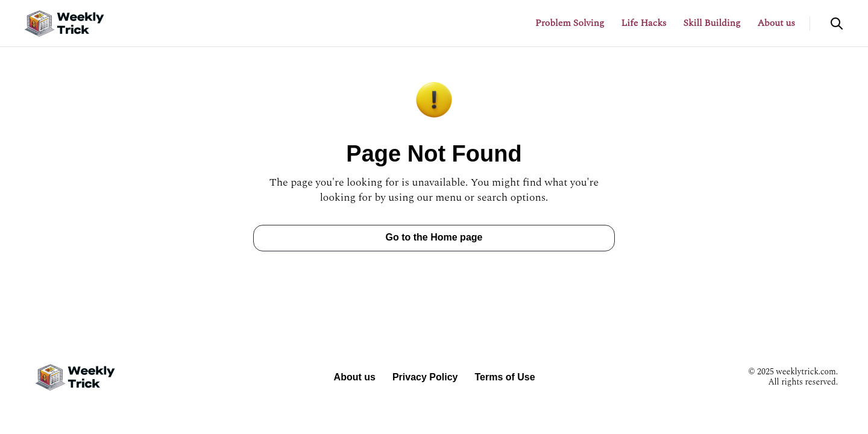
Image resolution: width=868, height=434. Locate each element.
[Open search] (837, 24)
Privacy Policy (425, 377)
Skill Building (712, 23)
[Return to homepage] (64, 24)
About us (776, 23)
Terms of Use (505, 377)
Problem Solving (570, 23)
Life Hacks (643, 23)
